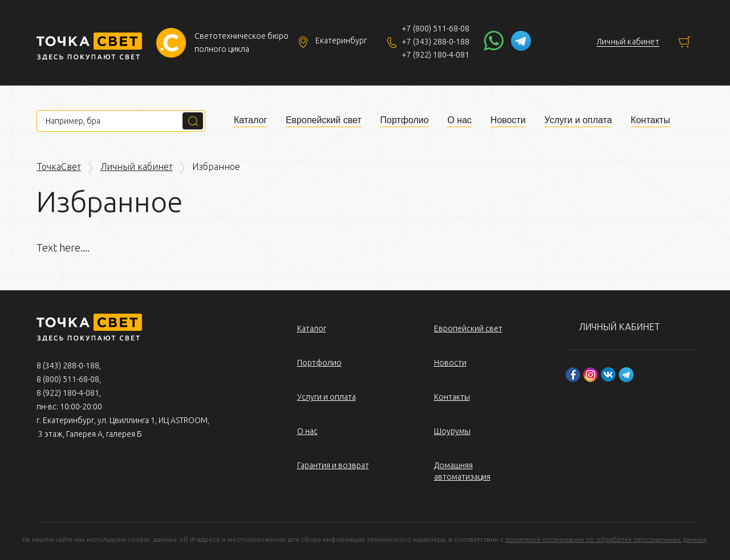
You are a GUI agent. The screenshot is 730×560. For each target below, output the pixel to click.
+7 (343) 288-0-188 (435, 42)
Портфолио (405, 120)
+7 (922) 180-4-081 (435, 55)
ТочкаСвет (59, 167)
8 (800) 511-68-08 (68, 379)
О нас (459, 120)
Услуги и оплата (579, 120)
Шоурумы (452, 431)
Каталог (250, 120)
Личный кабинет (137, 167)
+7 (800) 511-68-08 (435, 29)
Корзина (685, 42)
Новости (508, 120)
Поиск (193, 121)
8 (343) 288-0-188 (68, 366)
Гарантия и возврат (333, 465)
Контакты (650, 120)
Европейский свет (324, 120)
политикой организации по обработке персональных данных (606, 539)
